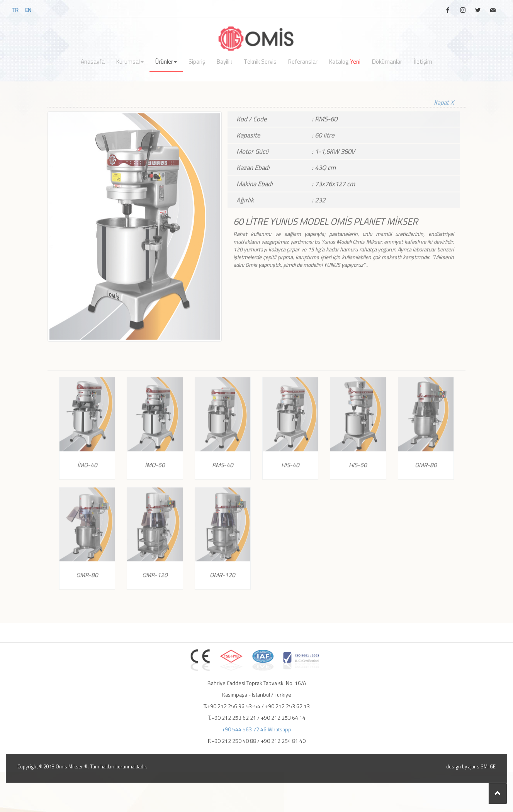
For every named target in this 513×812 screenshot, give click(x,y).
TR (15, 10)
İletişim (423, 62)
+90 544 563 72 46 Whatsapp (256, 729)
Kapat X (444, 95)
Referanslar (303, 62)
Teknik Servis (260, 62)
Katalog (345, 62)
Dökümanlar (387, 62)
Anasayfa (93, 62)
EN (28, 10)
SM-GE (488, 767)
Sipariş (197, 62)
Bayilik (224, 62)
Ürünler (166, 62)
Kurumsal (130, 62)
